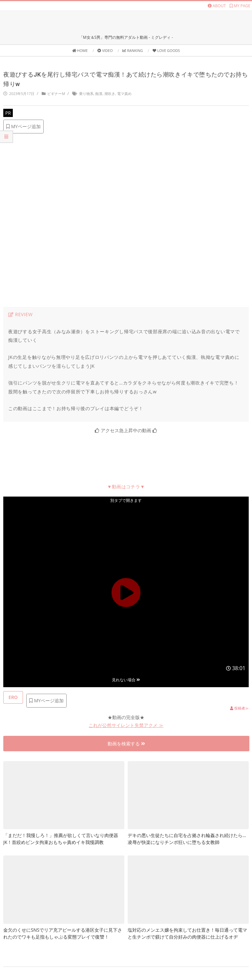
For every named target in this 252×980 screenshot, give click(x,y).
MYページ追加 (23, 126)
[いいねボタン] (13, 697)
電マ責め (124, 93)
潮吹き (110, 93)
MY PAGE (240, 6)
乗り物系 (86, 93)
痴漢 (99, 93)
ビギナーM (56, 93)
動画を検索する (126, 744)
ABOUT (217, 6)
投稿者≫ (239, 708)
